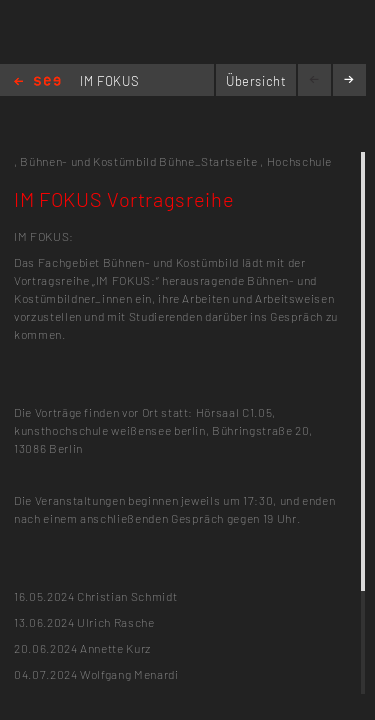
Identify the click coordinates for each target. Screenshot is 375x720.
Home (37, 82)
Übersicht (256, 81)
